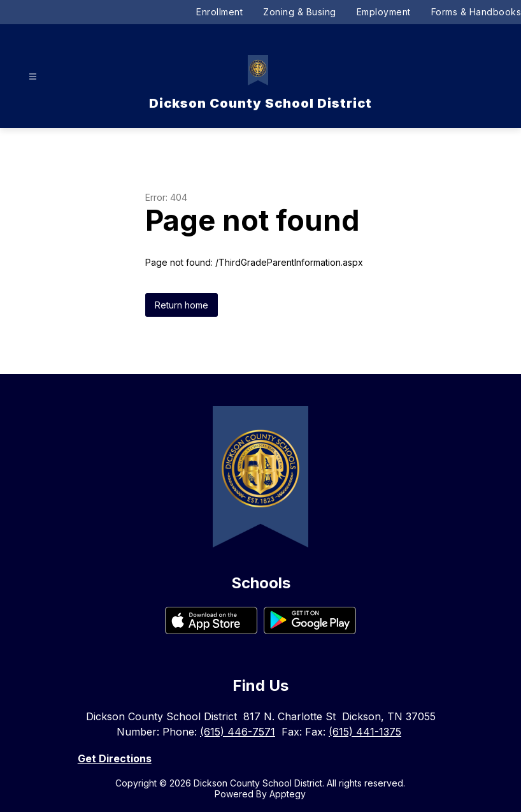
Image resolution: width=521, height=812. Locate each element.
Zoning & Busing (300, 12)
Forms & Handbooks (476, 12)
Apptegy (288, 794)
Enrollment (219, 12)
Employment (384, 12)
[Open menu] (33, 77)
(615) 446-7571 (238, 732)
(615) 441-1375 (365, 732)
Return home (182, 305)
